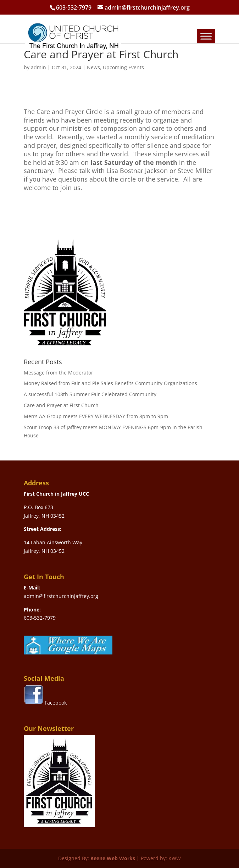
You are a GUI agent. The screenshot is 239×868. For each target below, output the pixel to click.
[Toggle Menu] (206, 36)
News (93, 67)
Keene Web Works (113, 858)
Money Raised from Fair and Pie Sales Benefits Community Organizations (110, 383)
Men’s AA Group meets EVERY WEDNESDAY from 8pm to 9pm (96, 416)
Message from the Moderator (59, 373)
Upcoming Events (123, 67)
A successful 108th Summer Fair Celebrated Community (90, 394)
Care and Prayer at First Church (61, 405)
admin (38, 67)
